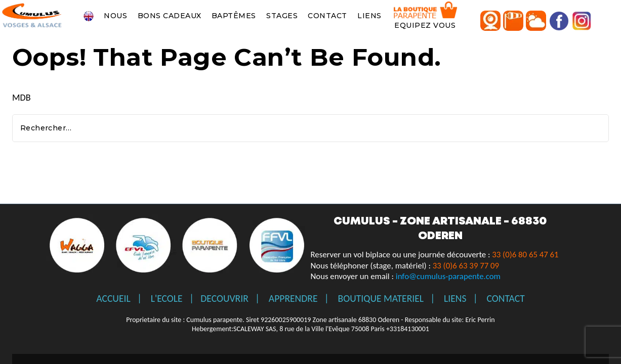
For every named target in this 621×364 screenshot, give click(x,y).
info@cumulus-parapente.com (448, 276)
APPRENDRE (293, 298)
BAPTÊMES (234, 16)
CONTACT (327, 16)
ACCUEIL (113, 298)
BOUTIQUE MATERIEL (381, 298)
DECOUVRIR (224, 298)
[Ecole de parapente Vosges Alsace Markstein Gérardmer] (33, 16)
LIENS (369, 16)
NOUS (115, 16)
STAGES (282, 16)
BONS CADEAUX (170, 16)
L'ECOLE (167, 298)
